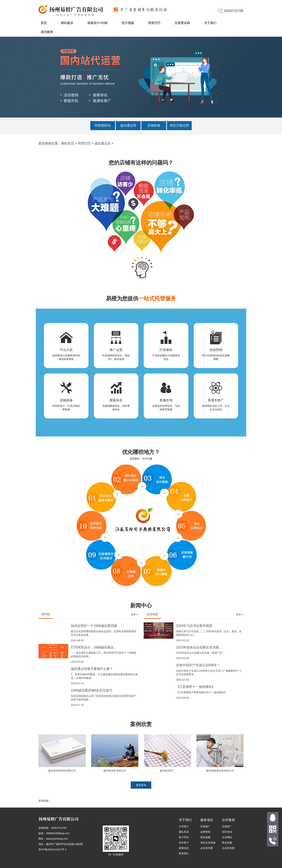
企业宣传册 (207, 848)
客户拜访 (184, 837)
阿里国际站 (103, 125)
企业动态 (152, 614)
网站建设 (67, 23)
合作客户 (184, 843)
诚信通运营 (128, 125)
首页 (44, 23)
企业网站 (227, 837)
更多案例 (141, 785)
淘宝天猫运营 (179, 125)
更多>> (135, 615)
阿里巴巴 (154, 23)
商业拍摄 (205, 837)
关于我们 (210, 23)
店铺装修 (154, 125)
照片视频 (128, 23)
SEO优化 (227, 832)
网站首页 (68, 143)
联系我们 (184, 853)
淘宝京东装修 (208, 843)
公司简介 (184, 826)
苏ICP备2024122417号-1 (53, 849)
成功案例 (47, 32)
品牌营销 (205, 832)
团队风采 (184, 832)
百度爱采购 (182, 23)
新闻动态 (184, 848)
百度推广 (205, 826)
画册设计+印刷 (97, 23)
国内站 (46, 614)
